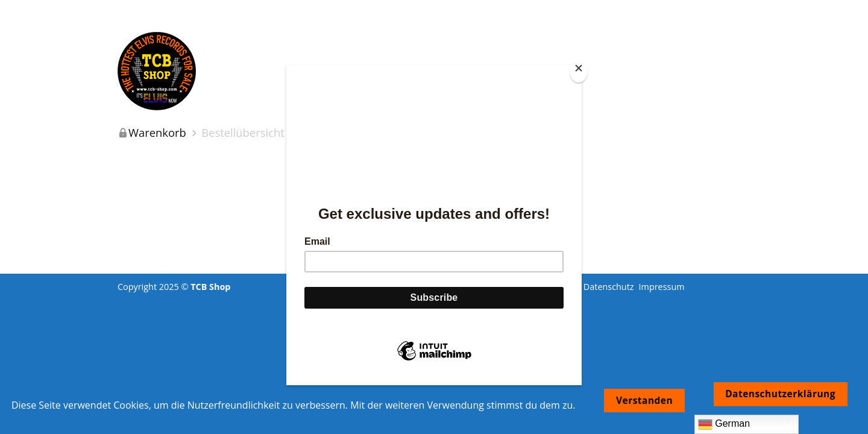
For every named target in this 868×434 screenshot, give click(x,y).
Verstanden (644, 400)
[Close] (579, 71)
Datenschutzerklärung (780, 394)
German (724, 424)
